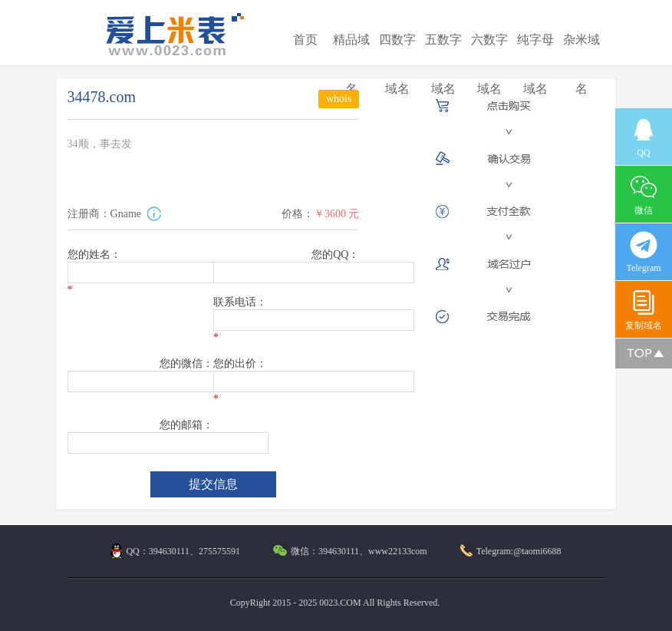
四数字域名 (397, 64)
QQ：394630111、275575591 (175, 551)
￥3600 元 (337, 214)
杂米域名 (581, 64)
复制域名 (644, 310)
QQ (644, 137)
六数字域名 (489, 64)
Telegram (643, 252)
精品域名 (351, 64)
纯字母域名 (535, 64)
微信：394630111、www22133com (350, 551)
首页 (305, 40)
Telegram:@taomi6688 (511, 551)
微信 (644, 195)
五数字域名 (443, 64)
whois (339, 99)
